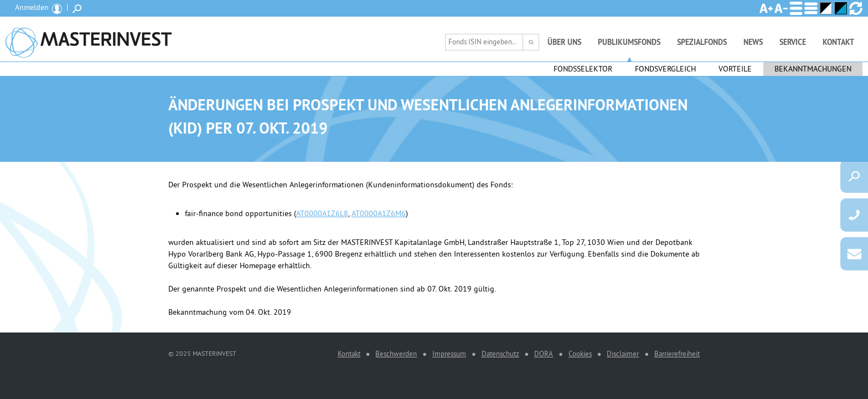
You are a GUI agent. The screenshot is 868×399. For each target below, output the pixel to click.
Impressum (449, 354)
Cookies (580, 354)
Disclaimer (623, 354)
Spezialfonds (702, 42)
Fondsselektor (583, 69)
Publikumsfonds (629, 42)
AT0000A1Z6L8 (322, 213)
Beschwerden (396, 354)
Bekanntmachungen (813, 69)
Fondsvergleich (665, 69)
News (753, 42)
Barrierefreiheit (677, 354)
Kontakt (838, 42)
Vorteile (735, 69)
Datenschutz (500, 354)
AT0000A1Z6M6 (379, 213)
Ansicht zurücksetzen (856, 8)
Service (793, 42)
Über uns (564, 42)
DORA (544, 354)
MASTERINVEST (89, 39)
